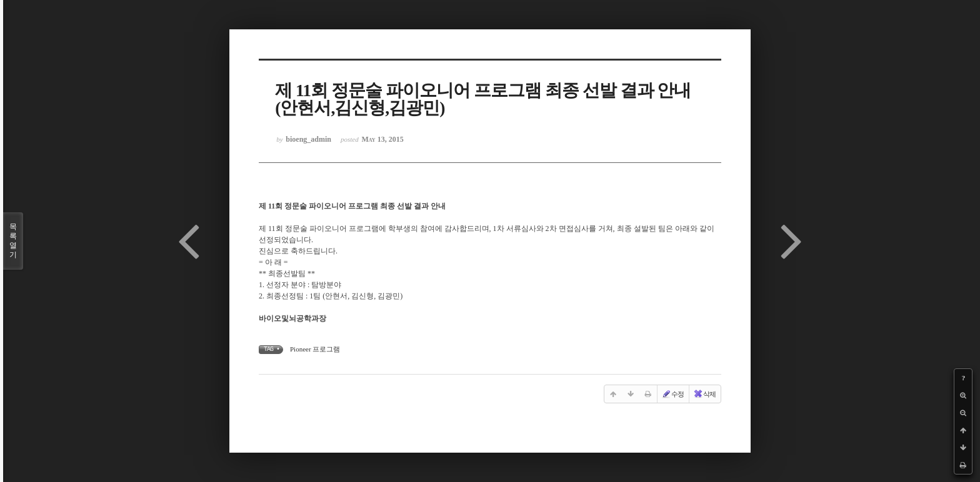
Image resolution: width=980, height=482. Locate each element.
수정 (672, 394)
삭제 (704, 394)
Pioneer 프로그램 (315, 349)
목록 (13, 241)
